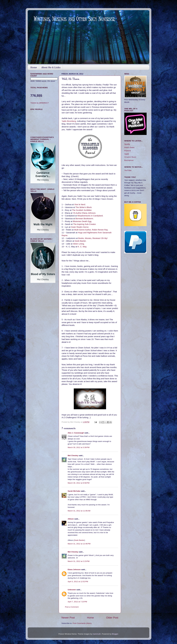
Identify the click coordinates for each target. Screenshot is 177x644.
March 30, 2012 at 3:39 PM (79, 447)
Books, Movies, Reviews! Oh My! (93, 238)
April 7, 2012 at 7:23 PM (77, 602)
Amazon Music (130, 157)
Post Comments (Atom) (82, 623)
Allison (71, 519)
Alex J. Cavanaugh (76, 433)
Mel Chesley (73, 456)
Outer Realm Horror (80, 227)
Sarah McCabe (74, 491)
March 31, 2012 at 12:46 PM (79, 544)
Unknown (72, 590)
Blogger (115, 634)
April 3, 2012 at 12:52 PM (78, 582)
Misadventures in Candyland (90, 216)
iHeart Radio (129, 147)
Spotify (127, 144)
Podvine (128, 151)
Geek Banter (80, 241)
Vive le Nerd (80, 204)
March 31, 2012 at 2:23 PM (79, 561)
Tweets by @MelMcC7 (40, 103)
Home (34, 67)
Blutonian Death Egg (82, 221)
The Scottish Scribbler (82, 210)
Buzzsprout (129, 160)
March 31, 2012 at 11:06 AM (79, 511)
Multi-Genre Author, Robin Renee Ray (91, 230)
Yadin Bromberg (69, 121)
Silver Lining (79, 244)
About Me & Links (51, 67)
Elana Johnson (74, 570)
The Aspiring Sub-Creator (84, 224)
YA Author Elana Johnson (84, 213)
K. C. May (82, 247)
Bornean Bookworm (84, 219)
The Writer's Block (84, 207)
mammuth (97, 634)
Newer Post (68, 618)
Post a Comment (72, 607)
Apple (127, 154)
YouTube (128, 170)
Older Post (112, 618)
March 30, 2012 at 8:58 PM (79, 483)
